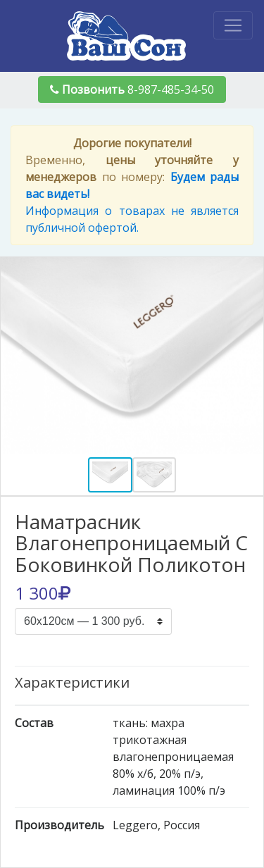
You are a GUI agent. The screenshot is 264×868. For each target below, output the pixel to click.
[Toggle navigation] (233, 25)
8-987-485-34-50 (132, 89)
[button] (20, 356)
